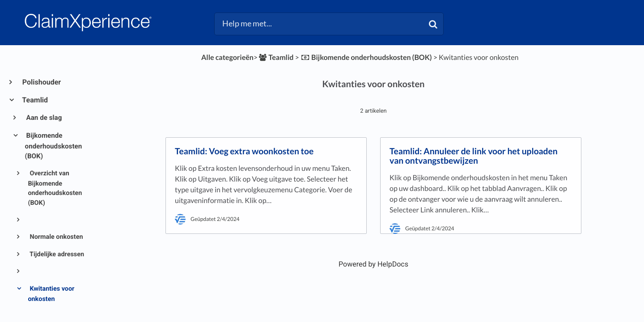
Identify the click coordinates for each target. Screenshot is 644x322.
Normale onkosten (56, 237)
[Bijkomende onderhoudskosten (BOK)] (366, 57)
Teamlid (35, 100)
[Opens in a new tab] (373, 264)
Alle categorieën (227, 57)
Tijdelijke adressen (56, 254)
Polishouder (41, 82)
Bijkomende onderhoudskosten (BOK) (54, 146)
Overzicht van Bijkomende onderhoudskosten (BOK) (55, 188)
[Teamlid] (275, 57)
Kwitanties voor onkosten (51, 294)
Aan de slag (44, 118)
